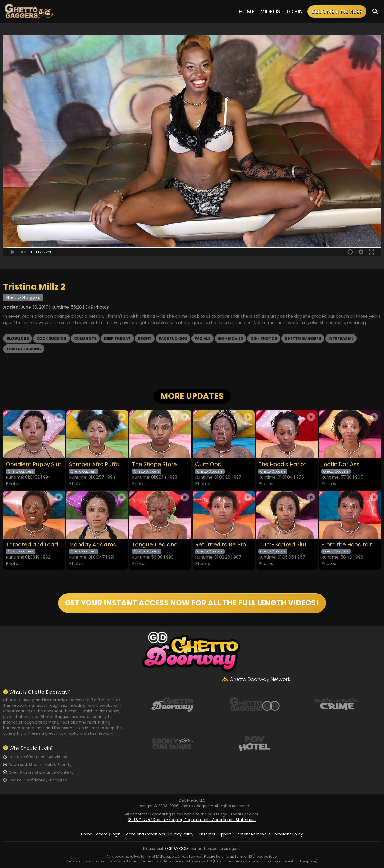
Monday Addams (93, 545)
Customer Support (214, 834)
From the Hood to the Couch (350, 545)
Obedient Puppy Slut (34, 464)
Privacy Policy (181, 834)
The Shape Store (154, 464)
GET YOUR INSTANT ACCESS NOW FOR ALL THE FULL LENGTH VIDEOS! (192, 603)
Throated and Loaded (34, 545)
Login (295, 11)
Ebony (145, 338)
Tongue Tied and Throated (160, 545)
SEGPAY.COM (177, 849)
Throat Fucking (24, 349)
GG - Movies (230, 338)
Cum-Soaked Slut (283, 545)
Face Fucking (173, 338)
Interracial (341, 338)
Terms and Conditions (144, 834)
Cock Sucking (51, 338)
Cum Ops (208, 464)
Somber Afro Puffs (94, 464)
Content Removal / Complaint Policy (269, 834)
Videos (271, 11)
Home (247, 11)
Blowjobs (18, 338)
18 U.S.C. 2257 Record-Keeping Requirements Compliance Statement (192, 820)
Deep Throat (117, 338)
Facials (203, 338)
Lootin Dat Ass (340, 464)
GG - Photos (264, 338)
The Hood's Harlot (282, 464)
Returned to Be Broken (224, 545)
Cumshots (85, 338)
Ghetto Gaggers (303, 338)
